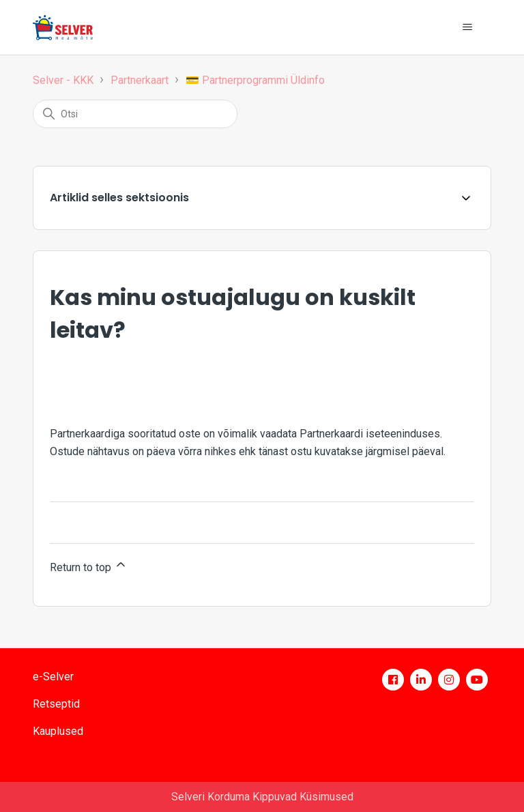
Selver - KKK (63, 80)
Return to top (89, 566)
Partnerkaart (140, 80)
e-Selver (53, 677)
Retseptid (56, 704)
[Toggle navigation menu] (467, 27)
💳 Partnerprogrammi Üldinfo (255, 80)
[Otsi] (135, 114)
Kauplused (58, 731)
